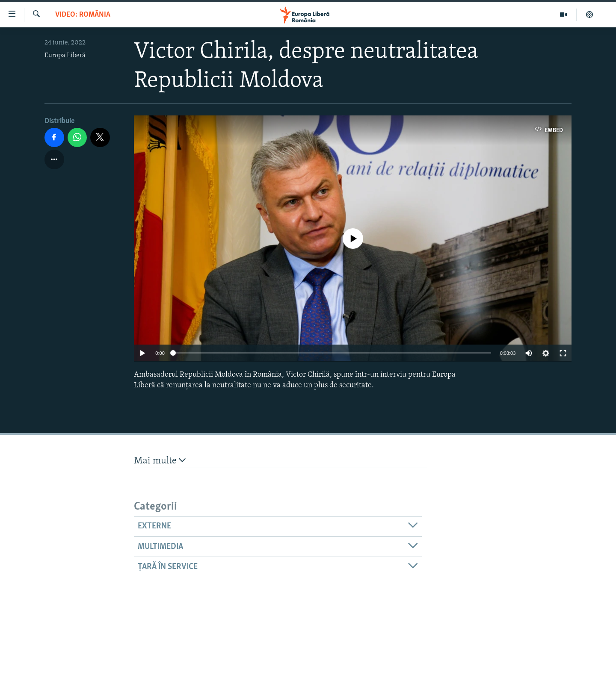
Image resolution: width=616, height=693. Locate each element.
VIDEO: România (83, 15)
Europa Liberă (65, 56)
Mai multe (160, 461)
